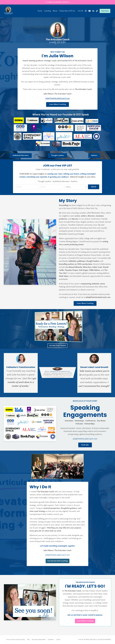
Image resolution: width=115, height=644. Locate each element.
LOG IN (80, 11)
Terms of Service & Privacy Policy (16, 640)
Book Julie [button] (85, 445)
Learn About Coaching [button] (57, 104)
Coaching (47, 11)
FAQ (28, 640)
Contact (58, 640)
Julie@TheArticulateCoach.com (57, 98)
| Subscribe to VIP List (67, 11)
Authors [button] (94, 155)
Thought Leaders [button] (58, 155)
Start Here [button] (105, 11)
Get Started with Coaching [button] (57, 561)
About (55, 11)
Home (40, 11)
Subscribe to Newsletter (39, 640)
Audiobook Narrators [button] (21, 155)
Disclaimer (51, 640)
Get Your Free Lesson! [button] (57, 346)
